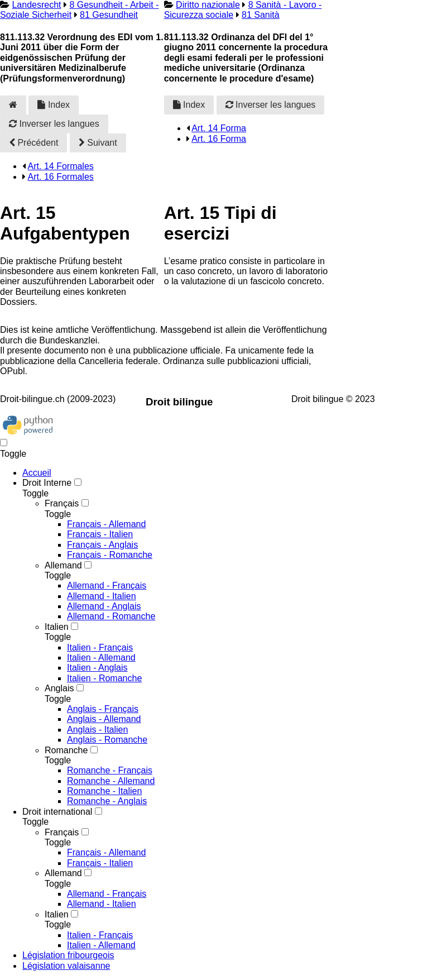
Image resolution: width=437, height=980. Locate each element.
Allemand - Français (107, 585)
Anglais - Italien (97, 730)
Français (62, 503)
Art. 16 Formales (61, 177)
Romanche (66, 750)
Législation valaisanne (66, 966)
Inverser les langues (54, 124)
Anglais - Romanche (107, 740)
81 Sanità (261, 15)
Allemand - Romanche (111, 616)
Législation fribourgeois (68, 955)
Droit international (57, 812)
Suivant (98, 143)
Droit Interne (47, 483)
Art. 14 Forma (219, 128)
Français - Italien (100, 534)
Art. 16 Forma (219, 139)
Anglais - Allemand (104, 719)
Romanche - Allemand (111, 781)
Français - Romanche (110, 555)
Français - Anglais (102, 545)
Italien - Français (100, 647)
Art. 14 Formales (61, 166)
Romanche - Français (110, 770)
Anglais (59, 688)
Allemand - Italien (102, 596)
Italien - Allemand (101, 658)
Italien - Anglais (97, 668)
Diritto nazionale (208, 5)
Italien (57, 627)
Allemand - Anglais (104, 606)
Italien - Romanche (104, 678)
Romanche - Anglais (107, 801)
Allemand (63, 565)
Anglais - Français (103, 709)
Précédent (33, 143)
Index (54, 105)
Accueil (37, 473)
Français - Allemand (106, 524)
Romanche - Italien (104, 791)
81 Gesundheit (109, 15)
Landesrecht (36, 5)
